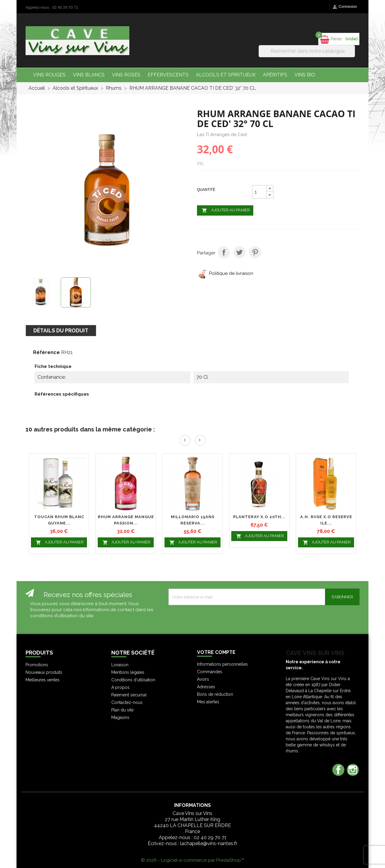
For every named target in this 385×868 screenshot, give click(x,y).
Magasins (120, 717)
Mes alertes (208, 702)
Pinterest (255, 252)
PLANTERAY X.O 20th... (259, 517)
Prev (185, 440)
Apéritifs (275, 75)
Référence (46, 352)
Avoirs (203, 679)
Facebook (338, 770)
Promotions (37, 665)
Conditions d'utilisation (133, 680)
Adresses (206, 687)
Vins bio (305, 75)
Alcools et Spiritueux (226, 75)
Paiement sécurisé (129, 695)
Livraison (120, 665)
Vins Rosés (126, 75)
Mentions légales (128, 672)
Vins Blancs (89, 75)
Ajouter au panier (225, 210)
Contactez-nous (127, 702)
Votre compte (216, 652)
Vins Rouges (49, 75)
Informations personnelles (222, 664)
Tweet (239, 252)
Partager (224, 252)
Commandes (210, 672)
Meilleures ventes (43, 680)
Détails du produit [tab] (61, 330)
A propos (120, 687)
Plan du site (122, 710)
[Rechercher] (307, 51)
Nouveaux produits (44, 672)
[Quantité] (259, 192)
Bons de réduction (215, 694)
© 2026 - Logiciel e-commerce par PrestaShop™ (193, 860)
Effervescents (168, 75)
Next (200, 440)
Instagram (353, 770)
